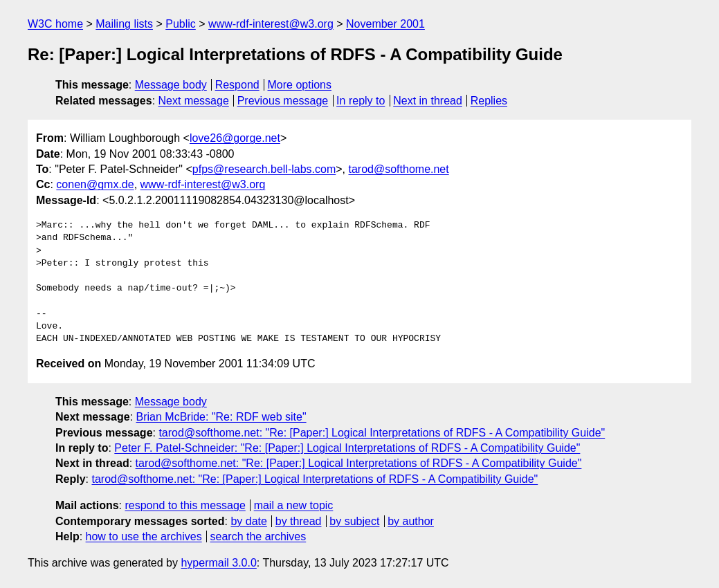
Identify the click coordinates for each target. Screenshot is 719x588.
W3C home (55, 24)
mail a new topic (294, 505)
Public (181, 24)
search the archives (258, 536)
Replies (489, 101)
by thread (299, 521)
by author (411, 521)
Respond (237, 85)
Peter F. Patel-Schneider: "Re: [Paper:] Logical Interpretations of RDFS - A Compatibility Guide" (347, 448)
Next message (194, 101)
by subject (354, 521)
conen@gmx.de (95, 184)
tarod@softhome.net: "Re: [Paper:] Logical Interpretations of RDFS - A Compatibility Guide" (382, 433)
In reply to (361, 101)
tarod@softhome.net (399, 169)
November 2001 (385, 24)
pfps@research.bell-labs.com (264, 169)
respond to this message (185, 505)
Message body (171, 85)
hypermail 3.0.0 (218, 563)
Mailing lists (124, 24)
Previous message (283, 101)
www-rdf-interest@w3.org (271, 24)
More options (300, 85)
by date (248, 521)
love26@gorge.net (235, 138)
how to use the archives (144, 536)
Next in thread (428, 101)
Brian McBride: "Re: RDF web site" (221, 417)
